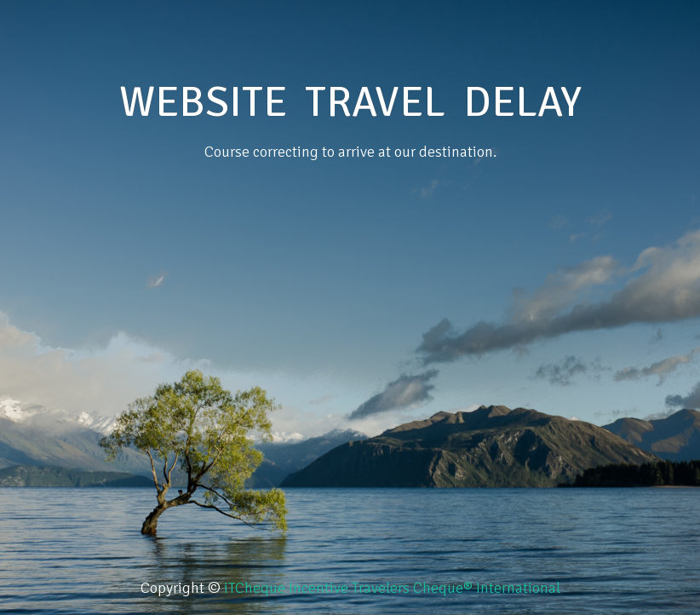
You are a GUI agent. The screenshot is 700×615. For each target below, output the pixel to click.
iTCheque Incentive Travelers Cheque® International (392, 588)
